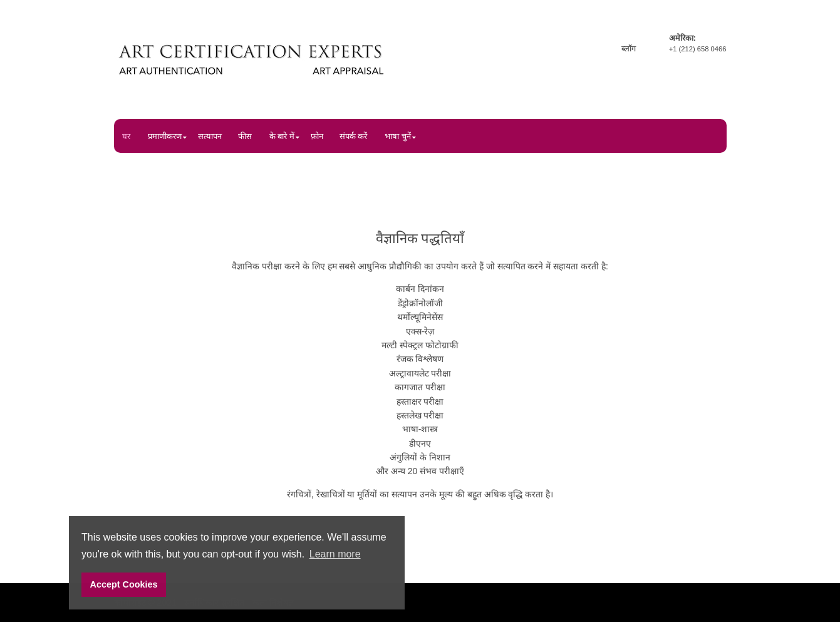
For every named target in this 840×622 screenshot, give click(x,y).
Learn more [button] (335, 554)
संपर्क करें (354, 136)
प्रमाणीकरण (165, 136)
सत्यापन (210, 136)
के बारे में (282, 136)
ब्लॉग (629, 49)
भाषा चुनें (398, 136)
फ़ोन (317, 136)
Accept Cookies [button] (124, 584)
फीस (245, 136)
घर (126, 136)
